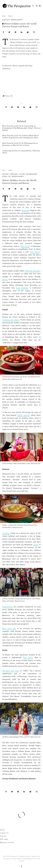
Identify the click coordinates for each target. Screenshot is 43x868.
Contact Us (4, 833)
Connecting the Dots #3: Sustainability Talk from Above (21, 152)
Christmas (14, 186)
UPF (10, 189)
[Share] (3, 32)
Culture (22, 186)
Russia (5, 189)
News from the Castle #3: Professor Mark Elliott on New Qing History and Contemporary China (21, 137)
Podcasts (6, 20)
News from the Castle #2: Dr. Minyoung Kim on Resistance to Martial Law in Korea (20, 144)
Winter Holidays (17, 20)
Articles (5, 186)
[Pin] (15, 32)
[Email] (34, 32)
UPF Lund (4, 839)
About (2, 830)
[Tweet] (9, 32)
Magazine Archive (7, 842)
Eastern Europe (32, 186)
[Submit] (28, 32)
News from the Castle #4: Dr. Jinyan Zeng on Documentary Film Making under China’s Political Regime (21, 128)
